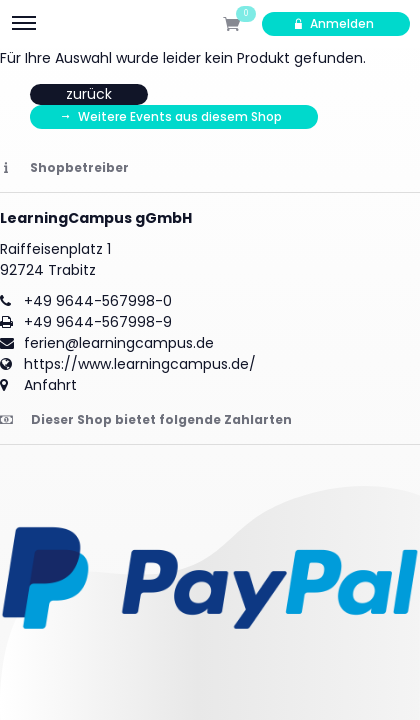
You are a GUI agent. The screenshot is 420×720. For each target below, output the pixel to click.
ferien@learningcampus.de (119, 343)
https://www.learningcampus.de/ (140, 364)
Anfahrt (50, 385)
